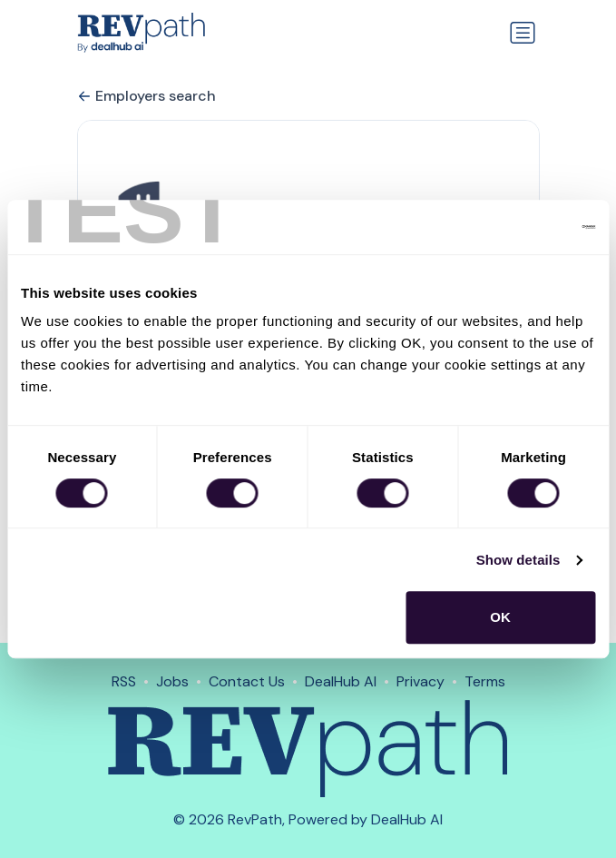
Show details (518, 560)
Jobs (172, 681)
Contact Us (247, 681)
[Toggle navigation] (523, 33)
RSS (124, 681)
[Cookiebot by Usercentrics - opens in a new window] (516, 227)
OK (500, 617)
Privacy (420, 681)
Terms (485, 681)
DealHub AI (341, 681)
